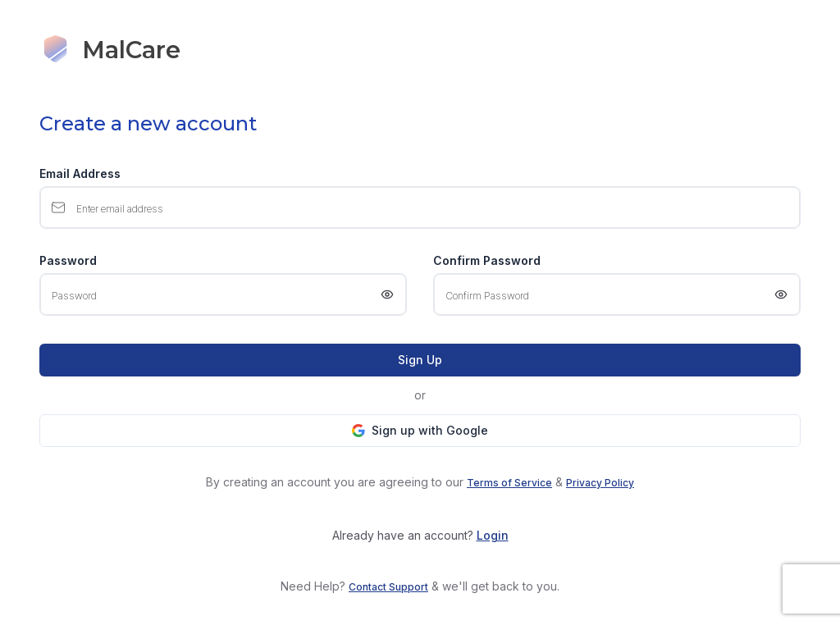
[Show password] (387, 294)
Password (68, 261)
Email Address (80, 174)
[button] (420, 431)
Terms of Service (509, 483)
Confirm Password (487, 261)
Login (493, 535)
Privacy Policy (600, 483)
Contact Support (388, 587)
